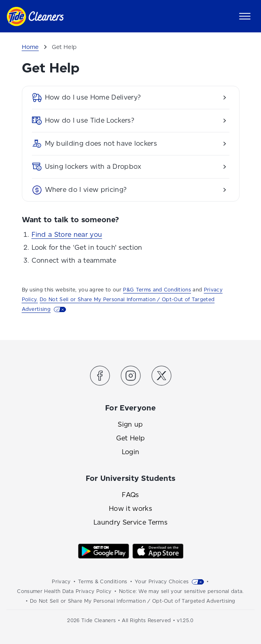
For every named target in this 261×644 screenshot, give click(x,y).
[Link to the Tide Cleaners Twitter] (161, 377)
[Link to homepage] (35, 16)
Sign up (130, 424)
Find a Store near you (67, 235)
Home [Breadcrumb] (30, 47)
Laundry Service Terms (130, 522)
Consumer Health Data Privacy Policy (64, 591)
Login (131, 452)
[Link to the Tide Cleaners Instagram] (131, 377)
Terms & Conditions (103, 582)
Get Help (131, 438)
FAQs (130, 495)
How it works (130, 509)
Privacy (61, 582)
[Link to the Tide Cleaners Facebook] (100, 377)
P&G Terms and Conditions (157, 290)
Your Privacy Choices (162, 582)
